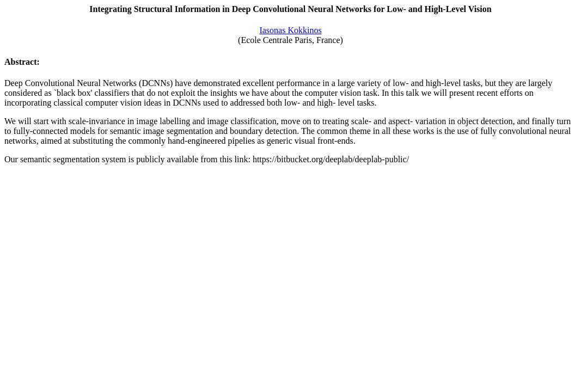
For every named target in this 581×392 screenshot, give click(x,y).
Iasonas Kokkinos (290, 30)
